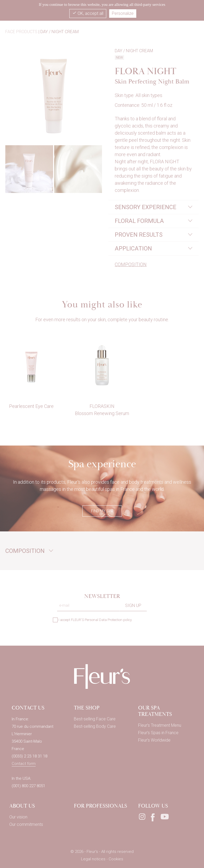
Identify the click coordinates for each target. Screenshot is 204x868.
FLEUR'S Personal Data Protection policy (101, 620)
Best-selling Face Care (95, 719)
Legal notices (94, 859)
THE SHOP (87, 708)
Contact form (24, 764)
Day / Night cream (59, 32)
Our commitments (26, 824)
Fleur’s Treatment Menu (160, 725)
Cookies (116, 859)
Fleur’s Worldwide (154, 740)
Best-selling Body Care (95, 726)
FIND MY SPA (102, 511)
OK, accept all (88, 13)
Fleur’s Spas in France (158, 733)
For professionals (100, 806)
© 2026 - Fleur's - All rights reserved (102, 852)
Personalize (123, 13)
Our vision (18, 817)
